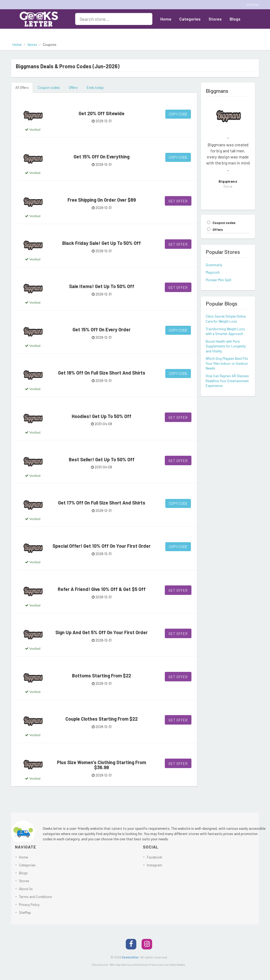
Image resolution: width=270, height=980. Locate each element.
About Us (169, 32)
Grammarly (214, 265)
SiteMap (25, 913)
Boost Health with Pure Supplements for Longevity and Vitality (226, 346)
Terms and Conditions (35, 897)
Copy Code (178, 114)
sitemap (252, 4)
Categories (190, 19)
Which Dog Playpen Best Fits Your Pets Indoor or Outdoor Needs (227, 363)
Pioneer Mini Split (218, 280)
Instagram (155, 865)
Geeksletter (130, 957)
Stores (215, 19)
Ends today (95, 88)
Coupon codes (49, 88)
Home (166, 19)
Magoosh (213, 272)
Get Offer (178, 201)
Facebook (155, 857)
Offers (73, 88)
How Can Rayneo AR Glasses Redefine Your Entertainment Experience (227, 381)
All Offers (22, 88)
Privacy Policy (29, 905)
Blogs (235, 19)
